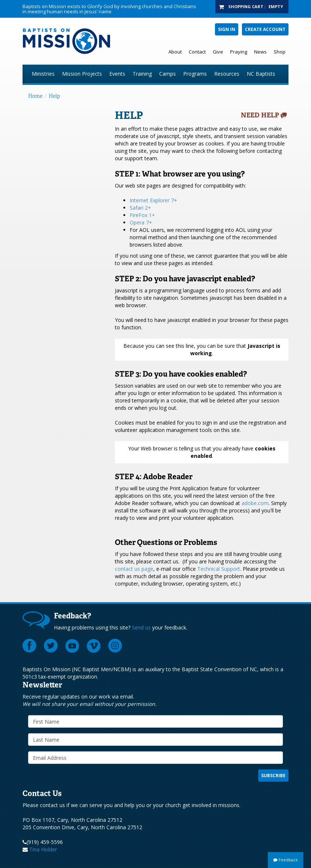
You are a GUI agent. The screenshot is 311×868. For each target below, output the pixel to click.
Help (54, 96)
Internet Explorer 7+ (153, 200)
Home (35, 96)
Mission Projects (82, 74)
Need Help (260, 115)
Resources (227, 74)
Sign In (227, 29)
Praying (239, 52)
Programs (195, 74)
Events (117, 74)
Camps (168, 74)
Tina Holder (43, 849)
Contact (197, 52)
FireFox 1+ (142, 215)
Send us (141, 627)
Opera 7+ (141, 222)
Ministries (43, 74)
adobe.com (255, 503)
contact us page (134, 569)
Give (218, 52)
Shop (280, 52)
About (175, 52)
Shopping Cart (246, 6)
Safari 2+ (140, 208)
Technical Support (219, 569)
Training (142, 74)
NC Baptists (261, 74)
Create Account (265, 29)
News (260, 52)
